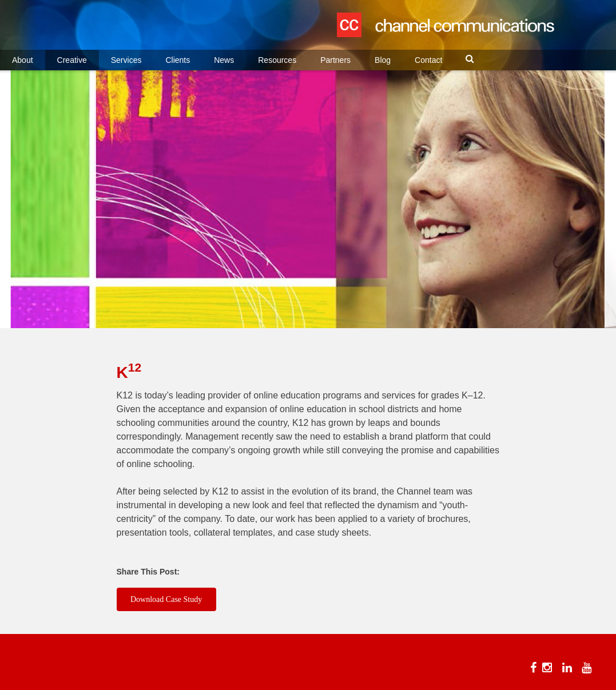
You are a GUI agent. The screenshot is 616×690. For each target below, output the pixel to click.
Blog (383, 60)
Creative (72, 60)
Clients (178, 60)
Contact (428, 60)
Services (126, 60)
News (224, 60)
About (23, 60)
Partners (335, 60)
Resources (277, 60)
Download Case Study (166, 599)
